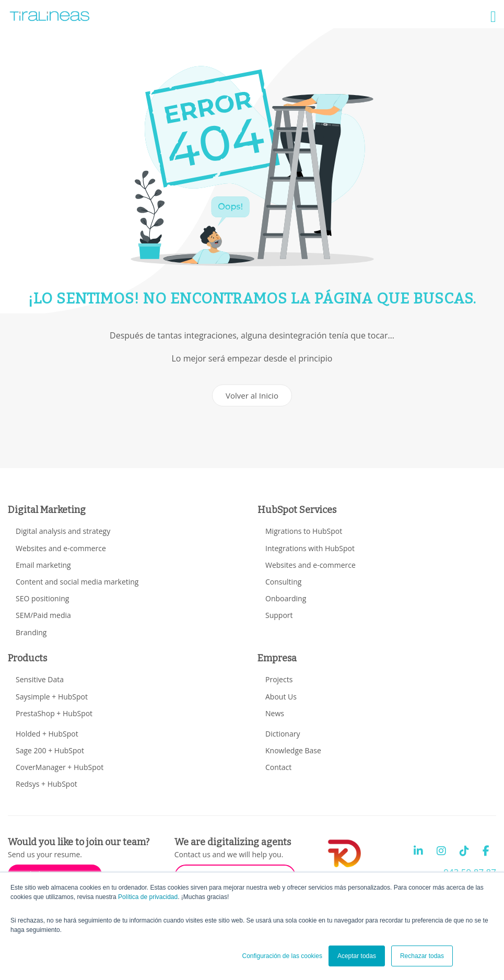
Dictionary (283, 734)
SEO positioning (42, 598)
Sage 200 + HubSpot (50, 750)
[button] (493, 17)
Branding (31, 632)
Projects (279, 679)
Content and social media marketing (77, 582)
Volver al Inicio (252, 395)
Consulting (283, 582)
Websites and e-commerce (61, 548)
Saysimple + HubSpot (52, 697)
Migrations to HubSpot (304, 531)
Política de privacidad (148, 897)
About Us (281, 697)
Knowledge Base (293, 750)
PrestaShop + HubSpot (54, 713)
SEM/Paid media (43, 615)
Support (279, 615)
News (275, 713)
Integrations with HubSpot (310, 548)
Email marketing (43, 565)
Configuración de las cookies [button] (282, 956)
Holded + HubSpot (47, 734)
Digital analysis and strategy (63, 531)
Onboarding (286, 598)
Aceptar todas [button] (357, 956)
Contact (278, 767)
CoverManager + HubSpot (60, 767)
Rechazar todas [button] (422, 956)
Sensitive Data (40, 679)
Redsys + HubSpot (46, 784)
